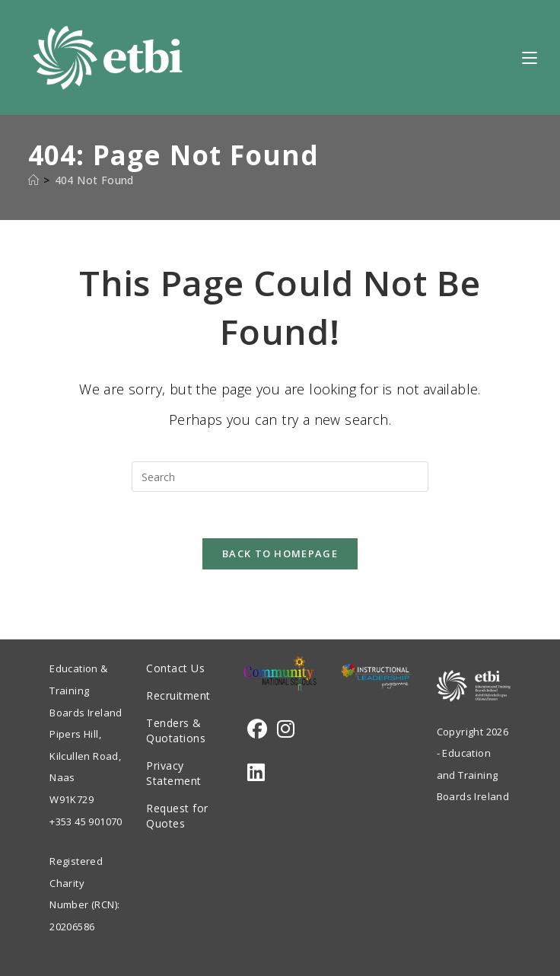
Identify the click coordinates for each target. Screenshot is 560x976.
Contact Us (175, 668)
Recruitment (178, 695)
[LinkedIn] (256, 772)
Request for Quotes (177, 816)
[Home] (33, 180)
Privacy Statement (174, 773)
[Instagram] (286, 729)
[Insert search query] (280, 477)
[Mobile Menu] (530, 57)
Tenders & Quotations (176, 730)
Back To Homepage (280, 553)
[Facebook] (257, 729)
